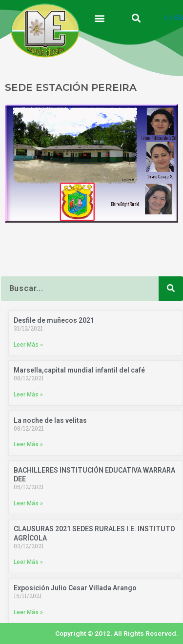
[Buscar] (171, 289)
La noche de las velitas (50, 420)
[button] (100, 18)
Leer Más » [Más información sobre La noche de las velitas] (28, 444)
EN (169, 18)
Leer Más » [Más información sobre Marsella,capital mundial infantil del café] (28, 395)
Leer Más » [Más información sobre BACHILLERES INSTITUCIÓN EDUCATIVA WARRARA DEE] (28, 503)
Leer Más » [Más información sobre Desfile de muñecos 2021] (28, 345)
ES (179, 18)
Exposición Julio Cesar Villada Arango (75, 588)
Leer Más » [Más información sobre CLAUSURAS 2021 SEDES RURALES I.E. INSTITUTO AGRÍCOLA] (28, 562)
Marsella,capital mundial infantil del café (79, 370)
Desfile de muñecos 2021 (54, 320)
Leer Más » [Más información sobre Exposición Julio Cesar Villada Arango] (28, 612)
